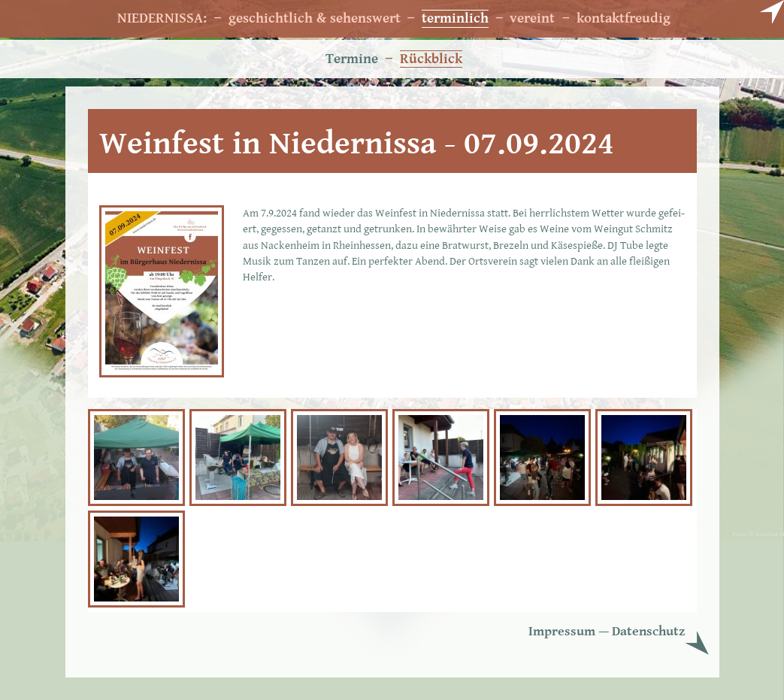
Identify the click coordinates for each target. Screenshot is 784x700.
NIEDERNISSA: (162, 18)
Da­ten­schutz (648, 631)
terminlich (455, 18)
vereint (532, 18)
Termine (352, 59)
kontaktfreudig (624, 18)
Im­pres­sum (562, 631)
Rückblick (431, 59)
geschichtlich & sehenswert (315, 18)
